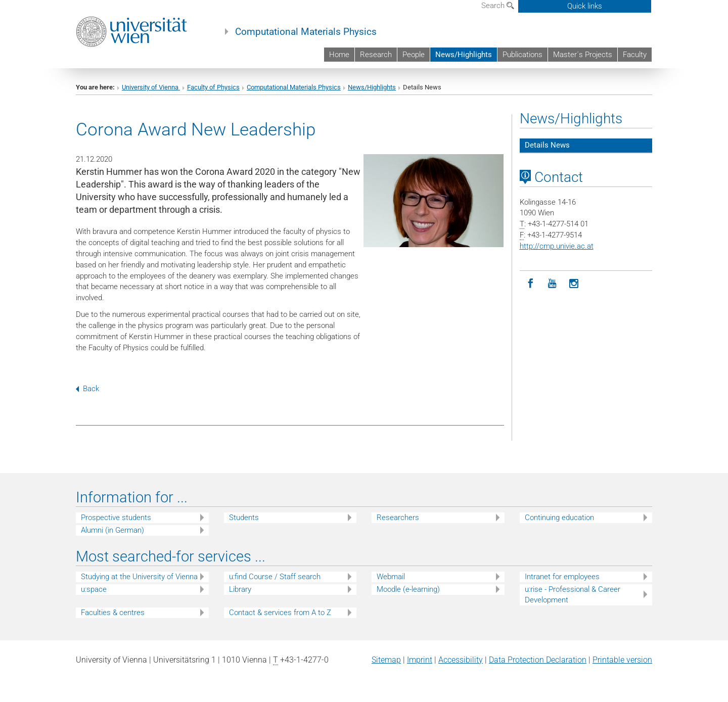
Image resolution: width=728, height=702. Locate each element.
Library (240, 589)
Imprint (420, 660)
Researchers (398, 518)
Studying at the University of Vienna (139, 577)
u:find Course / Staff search (275, 577)
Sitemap (386, 660)
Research (376, 55)
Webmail (391, 577)
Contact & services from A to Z (280, 613)
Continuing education (559, 518)
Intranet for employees (562, 577)
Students (244, 518)
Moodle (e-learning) (408, 589)
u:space (94, 589)
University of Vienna (151, 87)
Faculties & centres (113, 613)
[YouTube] (552, 284)
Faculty (635, 55)
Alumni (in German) (112, 530)
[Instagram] (574, 284)
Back (87, 389)
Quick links (585, 6)
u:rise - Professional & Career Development (573, 595)
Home (339, 55)
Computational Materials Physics (306, 32)
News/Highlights (464, 55)
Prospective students (116, 518)
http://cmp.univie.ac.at (557, 246)
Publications (522, 55)
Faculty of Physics (213, 87)
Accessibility (461, 660)
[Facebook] (531, 284)
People (414, 55)
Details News (547, 145)
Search (498, 6)
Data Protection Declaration (538, 660)
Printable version (622, 660)
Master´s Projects (583, 55)
